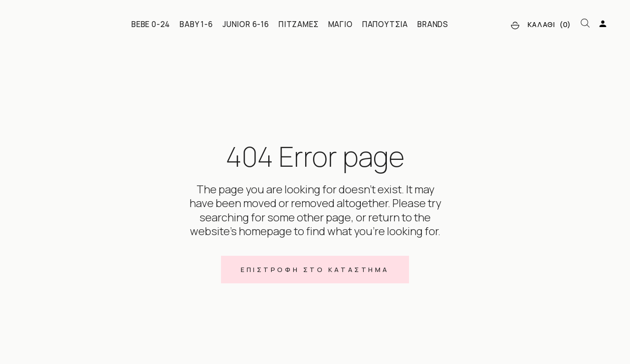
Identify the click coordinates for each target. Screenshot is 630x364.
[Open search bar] (585, 24)
